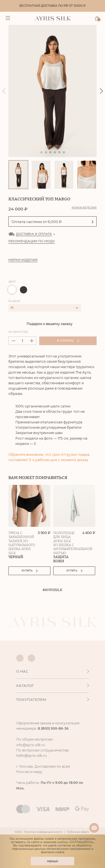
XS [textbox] (12, 308)
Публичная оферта (78, 832)
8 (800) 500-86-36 (53, 728)
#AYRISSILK (53, 590)
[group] (53, 91)
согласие (64, 846)
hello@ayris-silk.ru (32, 756)
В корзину (68, 341)
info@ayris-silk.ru (31, 745)
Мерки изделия (84, 208)
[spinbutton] (22, 341)
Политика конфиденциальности (43, 832)
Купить (30, 571)
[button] (101, 91)
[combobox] (45, 308)
